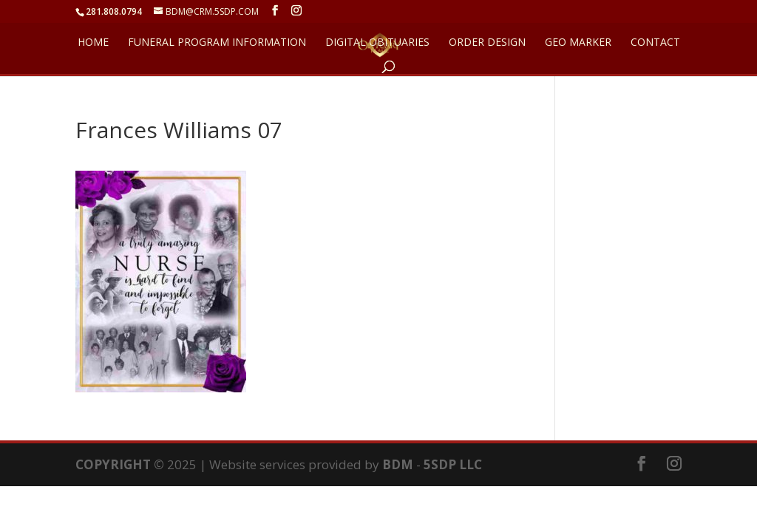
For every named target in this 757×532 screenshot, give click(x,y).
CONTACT (655, 43)
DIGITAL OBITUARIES (377, 43)
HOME (93, 43)
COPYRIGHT (113, 464)
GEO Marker (578, 43)
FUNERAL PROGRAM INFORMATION (217, 43)
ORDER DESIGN (487, 43)
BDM (398, 464)
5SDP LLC (453, 464)
